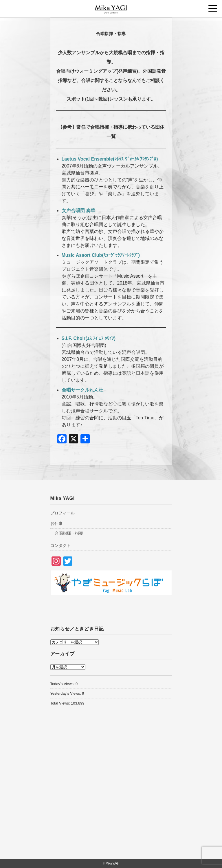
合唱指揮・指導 (69, 533)
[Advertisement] (111, 795)
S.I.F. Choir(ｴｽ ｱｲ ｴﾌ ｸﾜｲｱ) (89, 338)
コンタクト (60, 545)
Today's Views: (63, 684)
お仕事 (56, 523)
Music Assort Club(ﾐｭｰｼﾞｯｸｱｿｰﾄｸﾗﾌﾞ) (101, 255)
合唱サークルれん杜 (82, 390)
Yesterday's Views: (66, 693)
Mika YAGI (112, 864)
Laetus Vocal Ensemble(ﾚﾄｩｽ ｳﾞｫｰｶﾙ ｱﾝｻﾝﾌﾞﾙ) (110, 159)
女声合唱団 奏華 (78, 211)
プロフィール (63, 513)
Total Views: (61, 703)
